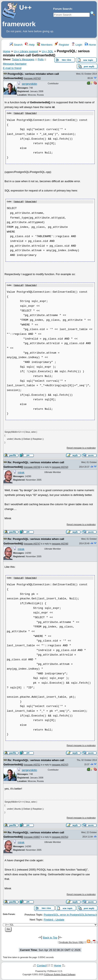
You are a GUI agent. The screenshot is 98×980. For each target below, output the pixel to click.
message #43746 (32, 466)
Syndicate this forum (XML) (72, 941)
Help (30, 45)
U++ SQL (48, 51)
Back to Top (50, 937)
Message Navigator (15, 64)
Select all (19, 113)
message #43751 (32, 764)
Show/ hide (31, 113)
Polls (41, 59)
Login (77, 45)
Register (62, 45)
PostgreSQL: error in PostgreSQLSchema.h (70, 914)
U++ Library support (26, 51)
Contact (42, 965)
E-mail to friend (12, 68)
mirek (21, 472)
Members (45, 45)
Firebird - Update (54, 919)
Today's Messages (23, 59)
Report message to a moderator (81, 447)
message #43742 (32, 78)
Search (16, 45)
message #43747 (32, 543)
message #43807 (32, 836)
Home (90, 45)
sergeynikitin (29, 84)
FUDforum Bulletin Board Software (60, 974)
